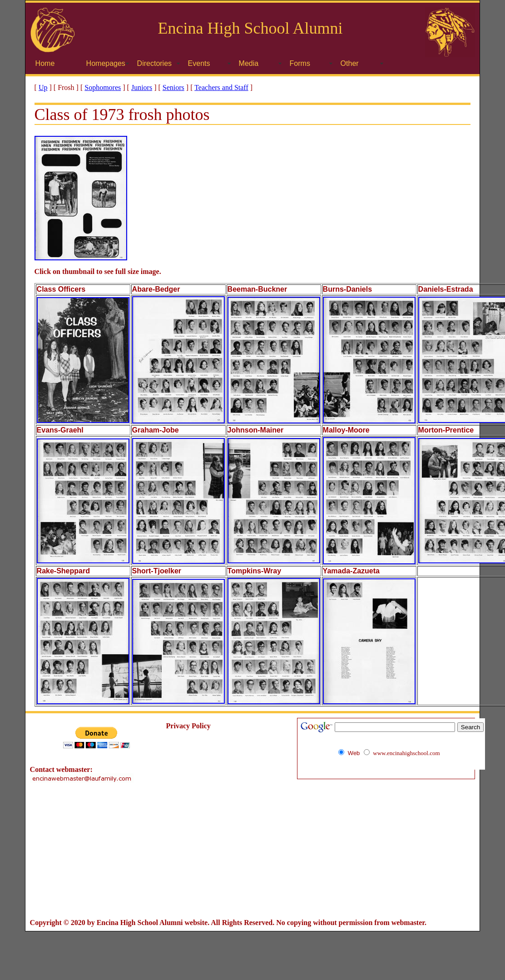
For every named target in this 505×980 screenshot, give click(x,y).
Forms (300, 63)
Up (43, 87)
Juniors (142, 87)
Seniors (173, 87)
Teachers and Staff (221, 87)
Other (350, 63)
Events (199, 63)
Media (249, 63)
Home (45, 63)
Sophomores (103, 87)
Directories (154, 63)
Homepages (106, 63)
